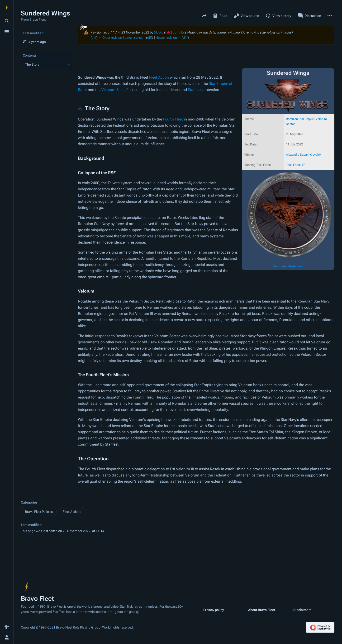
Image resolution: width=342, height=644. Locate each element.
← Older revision (110, 38)
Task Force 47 (295, 165)
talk (168, 32)
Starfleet (195, 90)
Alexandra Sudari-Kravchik (304, 155)
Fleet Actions (72, 512)
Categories (29, 502)
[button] (44, 64)
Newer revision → (168, 38)
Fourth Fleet (173, 119)
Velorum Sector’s (115, 90)
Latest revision (135, 38)
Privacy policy (214, 610)
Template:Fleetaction (288, 266)
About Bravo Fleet (262, 610)
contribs (179, 32)
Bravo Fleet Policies (39, 512)
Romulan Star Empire (300, 119)
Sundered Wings (92, 77)
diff (94, 38)
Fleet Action (159, 77)
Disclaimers (302, 610)
